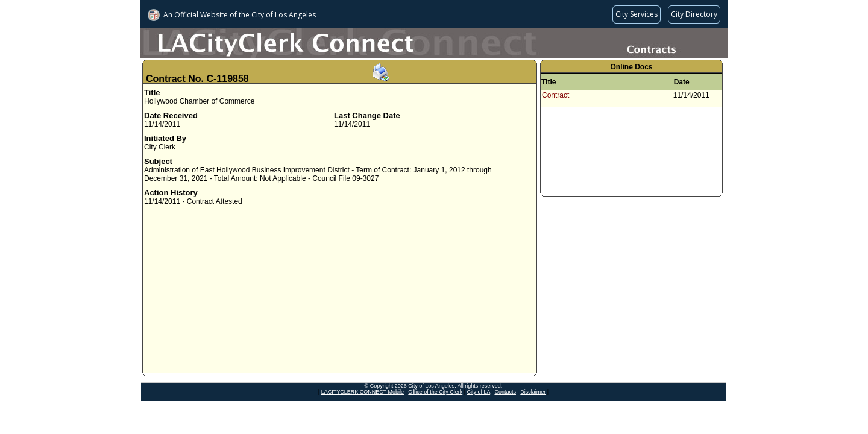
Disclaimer (533, 392)
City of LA (479, 392)
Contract (555, 95)
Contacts (505, 392)
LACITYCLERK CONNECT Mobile (363, 392)
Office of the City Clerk (435, 392)
